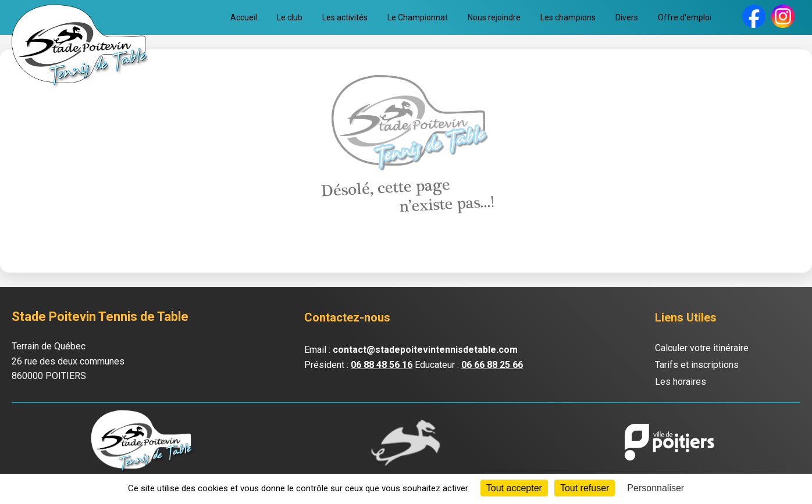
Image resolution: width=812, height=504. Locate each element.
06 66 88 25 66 (492, 365)
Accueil (244, 17)
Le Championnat (418, 17)
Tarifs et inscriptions (697, 365)
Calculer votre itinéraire (702, 348)
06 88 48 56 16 (382, 365)
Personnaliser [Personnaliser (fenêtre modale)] (656, 488)
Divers (627, 17)
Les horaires (681, 382)
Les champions (568, 17)
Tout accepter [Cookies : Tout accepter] (514, 488)
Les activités (345, 17)
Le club (290, 17)
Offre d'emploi (685, 17)
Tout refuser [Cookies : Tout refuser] (585, 488)
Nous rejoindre (494, 17)
